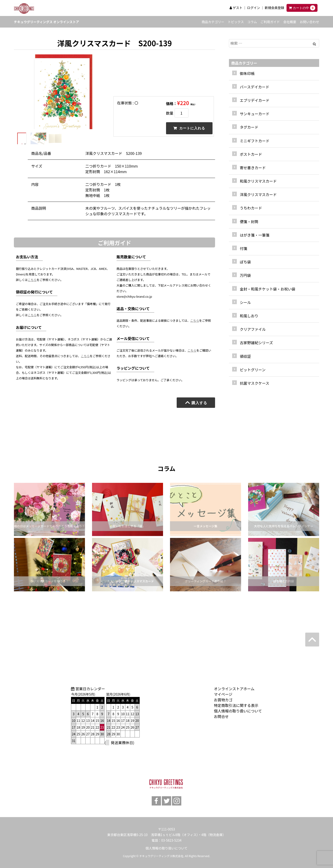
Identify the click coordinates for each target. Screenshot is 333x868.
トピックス (236, 22)
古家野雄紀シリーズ (256, 343)
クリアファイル (253, 329)
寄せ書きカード (253, 168)
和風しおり (249, 316)
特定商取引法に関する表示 (236, 705)
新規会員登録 (274, 8)
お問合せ (221, 716)
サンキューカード (255, 114)
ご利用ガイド (270, 22)
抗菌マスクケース (254, 383)
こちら (32, 280)
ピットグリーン (253, 370)
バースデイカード (254, 87)
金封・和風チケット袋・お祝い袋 (268, 289)
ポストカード (251, 154)
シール (245, 302)
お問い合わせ (309, 22)
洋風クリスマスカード (258, 194)
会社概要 (290, 22)
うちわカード (251, 208)
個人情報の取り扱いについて (238, 711)
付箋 (244, 248)
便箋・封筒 (249, 222)
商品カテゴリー (213, 22)
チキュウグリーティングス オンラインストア (46, 22)
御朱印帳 (247, 73)
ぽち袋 (245, 262)
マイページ (223, 694)
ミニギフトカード (255, 141)
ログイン (253, 8)
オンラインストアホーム (234, 689)
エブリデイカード (255, 100)
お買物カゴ (223, 700)
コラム (252, 22)
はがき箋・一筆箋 (255, 235)
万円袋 (245, 275)
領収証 (245, 356)
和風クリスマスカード (258, 181)
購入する (196, 403)
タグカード (249, 127)
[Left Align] (314, 44)
